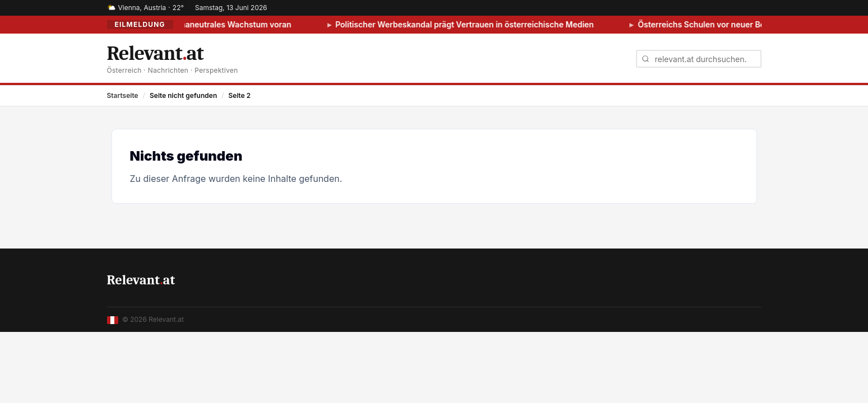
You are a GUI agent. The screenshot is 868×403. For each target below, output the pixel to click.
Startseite (123, 95)
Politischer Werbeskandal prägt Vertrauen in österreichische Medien (470, 24)
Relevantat (141, 280)
